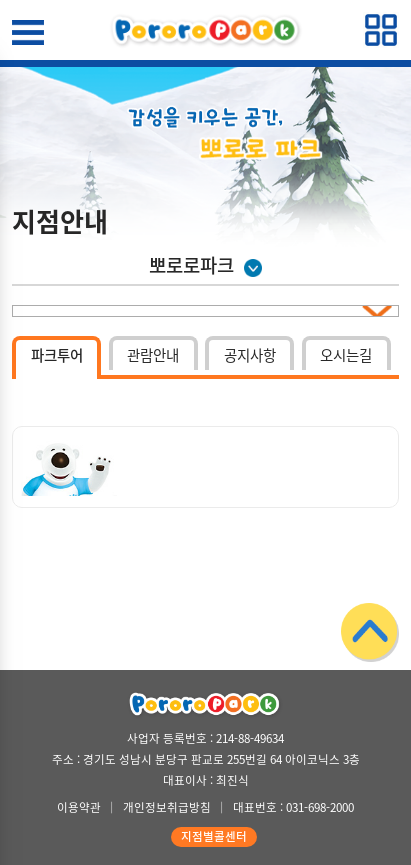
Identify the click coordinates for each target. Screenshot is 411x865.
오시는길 (346, 355)
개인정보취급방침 (167, 807)
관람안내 (153, 355)
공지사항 (250, 355)
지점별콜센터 (214, 836)
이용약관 (79, 807)
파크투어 (57, 355)
